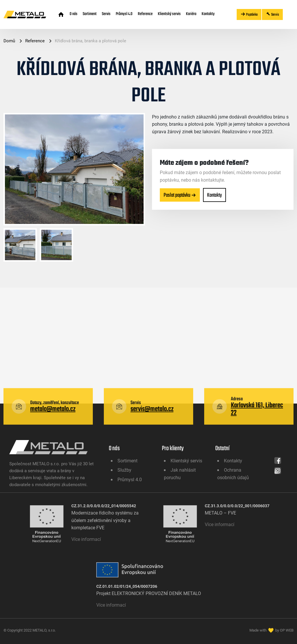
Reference (145, 14)
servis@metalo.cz (152, 435)
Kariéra (191, 14)
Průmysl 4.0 (124, 14)
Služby (124, 470)
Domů (10, 41)
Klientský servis (169, 14)
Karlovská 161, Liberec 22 (257, 435)
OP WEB (287, 630)
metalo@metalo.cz (53, 435)
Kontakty (208, 14)
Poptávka (249, 14)
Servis (106, 14)
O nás (74, 14)
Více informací (86, 539)
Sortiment (90, 14)
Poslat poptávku (180, 195)
